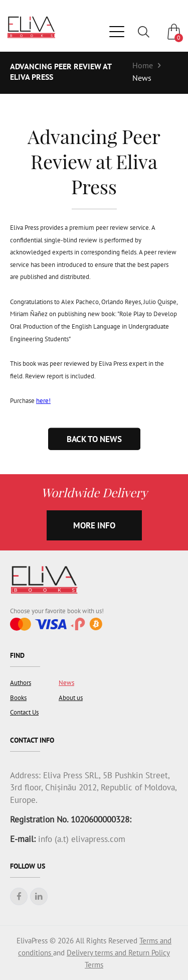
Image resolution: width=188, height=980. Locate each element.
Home (143, 65)
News (142, 78)
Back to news (94, 439)
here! (43, 401)
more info (94, 525)
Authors (21, 683)
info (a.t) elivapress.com (80, 839)
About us (71, 698)
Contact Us (24, 712)
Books (18, 698)
